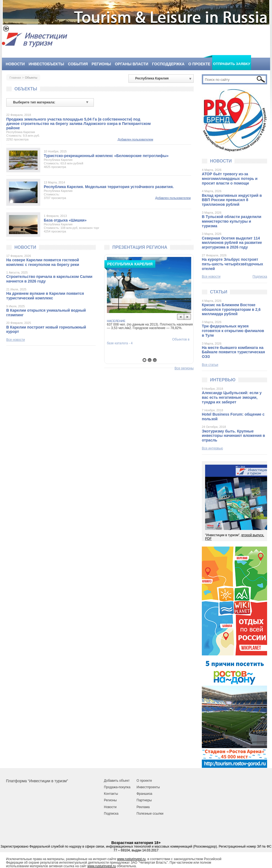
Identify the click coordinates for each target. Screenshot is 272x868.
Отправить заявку (232, 64)
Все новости (16, 340)
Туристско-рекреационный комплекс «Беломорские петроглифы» (106, 156)
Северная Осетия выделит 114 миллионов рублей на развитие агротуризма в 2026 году (232, 243)
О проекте (199, 64)
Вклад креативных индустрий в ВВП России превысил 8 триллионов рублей (232, 200)
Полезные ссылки (150, 814)
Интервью (223, 380)
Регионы (101, 64)
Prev (181, 317)
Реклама (143, 807)
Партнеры (144, 800)
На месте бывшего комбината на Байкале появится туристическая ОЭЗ (233, 352)
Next (188, 317)
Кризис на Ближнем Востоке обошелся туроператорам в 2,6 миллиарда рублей (231, 309)
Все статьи (210, 365)
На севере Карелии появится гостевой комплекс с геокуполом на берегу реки (43, 262)
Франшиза (144, 794)
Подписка (260, 277)
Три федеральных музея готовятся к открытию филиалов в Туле (233, 331)
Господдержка (168, 64)
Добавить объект (117, 781)
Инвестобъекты (46, 64)
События (78, 64)
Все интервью (212, 448)
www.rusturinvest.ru (132, 859)
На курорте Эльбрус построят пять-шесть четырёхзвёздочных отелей (232, 264)
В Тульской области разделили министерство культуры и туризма (232, 221)
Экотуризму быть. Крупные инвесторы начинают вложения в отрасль (233, 436)
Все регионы (184, 368)
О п (139, 781)
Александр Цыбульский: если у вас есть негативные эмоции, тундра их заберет (232, 397)
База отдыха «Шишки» (65, 220)
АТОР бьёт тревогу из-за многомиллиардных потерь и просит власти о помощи (230, 179)
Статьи (219, 292)
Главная (15, 78)
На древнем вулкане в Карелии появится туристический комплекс (45, 296)
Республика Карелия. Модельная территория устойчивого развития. (109, 187)
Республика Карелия (21, 132)
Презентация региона (140, 247)
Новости (15, 64)
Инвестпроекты (148, 787)
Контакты (111, 794)
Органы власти (132, 64)
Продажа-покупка (117, 787)
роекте (147, 781)
